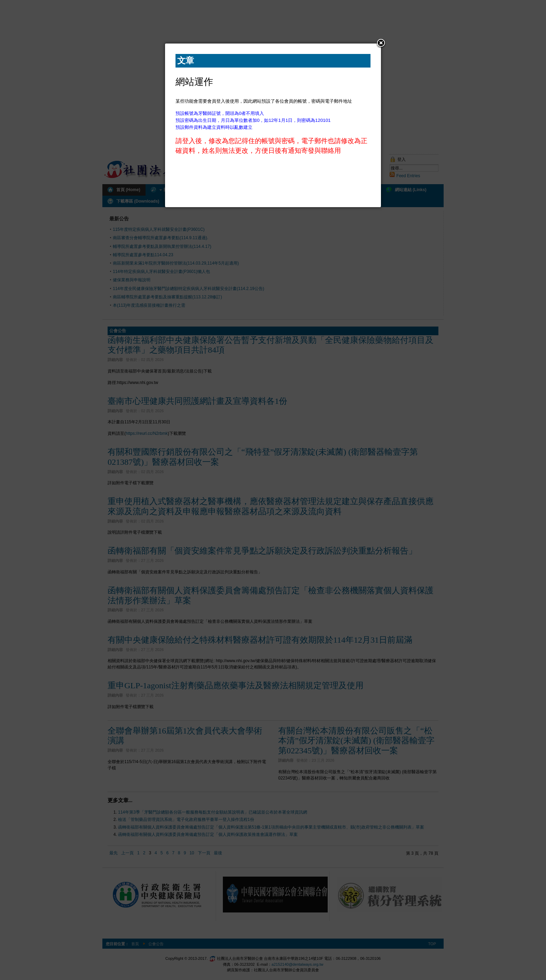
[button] (381, 44)
